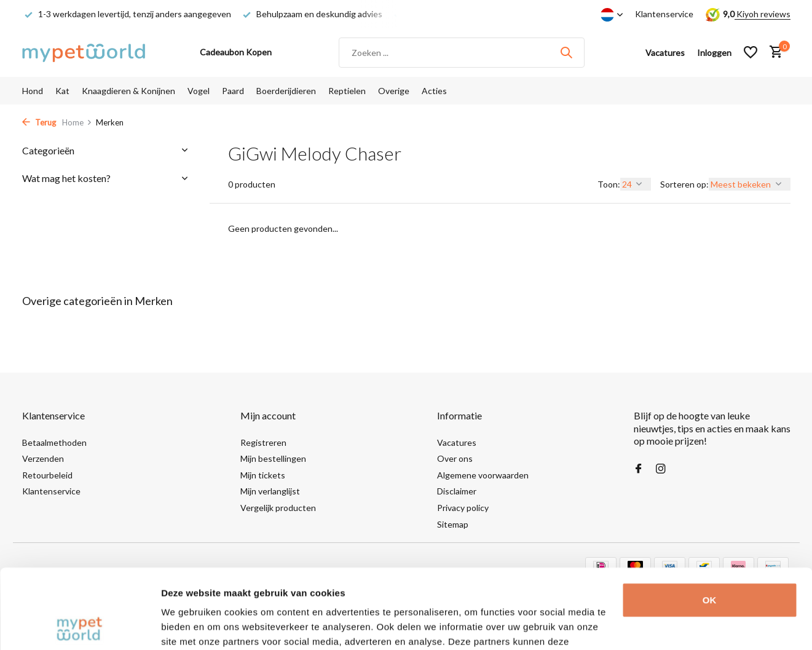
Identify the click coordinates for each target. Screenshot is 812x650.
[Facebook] (639, 469)
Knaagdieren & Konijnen (128, 91)
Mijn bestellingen (273, 458)
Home (77, 122)
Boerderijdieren (286, 91)
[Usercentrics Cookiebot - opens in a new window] (80, 626)
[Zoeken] (462, 53)
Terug (39, 122)
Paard (233, 91)
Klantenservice (664, 14)
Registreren (263, 442)
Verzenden (43, 458)
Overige (394, 91)
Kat (62, 91)
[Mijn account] (714, 53)
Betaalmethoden (54, 442)
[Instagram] (661, 469)
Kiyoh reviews (763, 14)
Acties (434, 91)
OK (710, 521)
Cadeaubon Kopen (236, 52)
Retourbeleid (47, 475)
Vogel (199, 91)
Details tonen (190, 626)
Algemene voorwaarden (483, 475)
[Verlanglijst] (751, 52)
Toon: (609, 184)
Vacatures (457, 442)
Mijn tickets (263, 475)
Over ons (455, 458)
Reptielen (347, 91)
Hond (33, 91)
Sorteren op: (684, 184)
